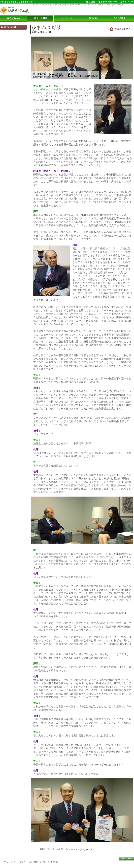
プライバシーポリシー (16, 862)
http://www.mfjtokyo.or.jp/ (79, 849)
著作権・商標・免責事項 (44, 862)
